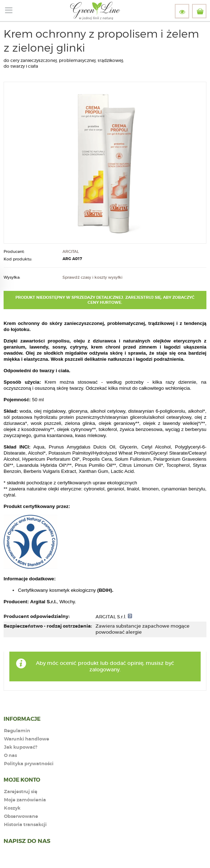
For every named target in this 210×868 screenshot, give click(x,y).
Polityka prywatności (29, 764)
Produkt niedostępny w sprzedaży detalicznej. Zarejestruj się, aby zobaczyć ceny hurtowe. (105, 300)
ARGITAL (71, 251)
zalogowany (104, 670)
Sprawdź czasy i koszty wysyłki (92, 277)
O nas (10, 756)
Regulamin (17, 731)
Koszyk (12, 808)
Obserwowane (21, 817)
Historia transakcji (25, 825)
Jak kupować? (21, 747)
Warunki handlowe (27, 739)
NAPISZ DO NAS (27, 841)
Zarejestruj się (21, 792)
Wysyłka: (12, 277)
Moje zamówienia (25, 800)
